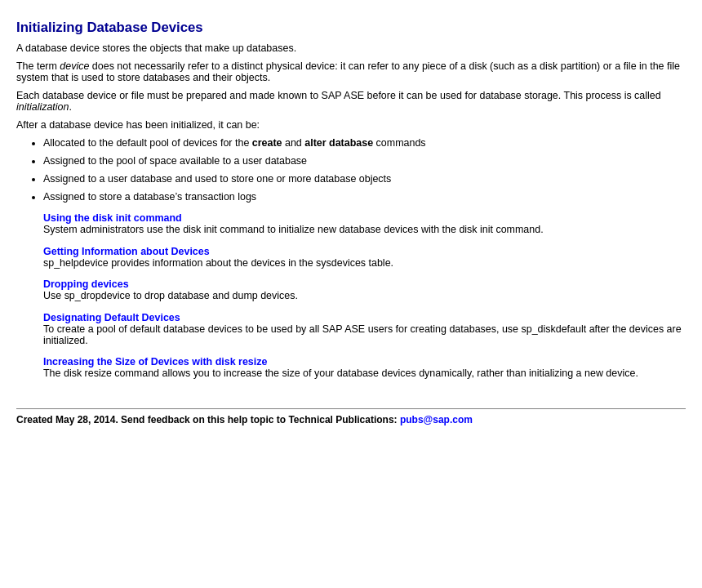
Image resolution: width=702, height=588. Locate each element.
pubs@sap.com (436, 420)
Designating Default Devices (112, 318)
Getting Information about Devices (127, 252)
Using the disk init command (113, 218)
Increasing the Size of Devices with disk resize (155, 362)
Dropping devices (86, 284)
